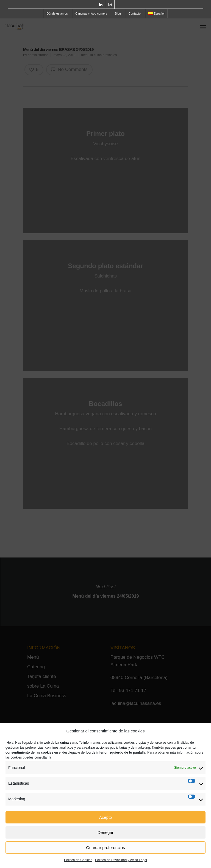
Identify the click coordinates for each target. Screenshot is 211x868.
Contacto (135, 13)
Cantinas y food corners (91, 13)
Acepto (106, 817)
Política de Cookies (78, 860)
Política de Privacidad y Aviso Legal (121, 860)
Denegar (105, 832)
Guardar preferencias (105, 848)
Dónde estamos (57, 13)
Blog (118, 13)
